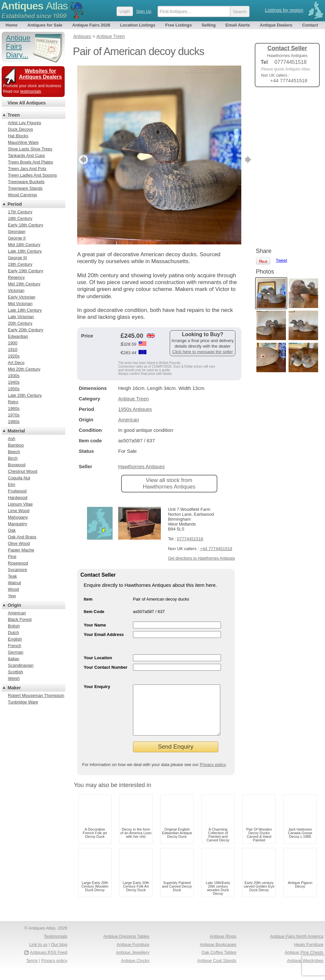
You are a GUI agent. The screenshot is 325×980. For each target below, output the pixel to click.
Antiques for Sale (45, 25)
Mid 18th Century (24, 245)
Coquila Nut (19, 478)
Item (88, 599)
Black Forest (20, 619)
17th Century (20, 212)
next (236, 160)
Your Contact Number (106, 667)
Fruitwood (17, 491)
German (16, 652)
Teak (12, 576)
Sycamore (18, 570)
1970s (14, 415)
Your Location (98, 658)
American (129, 420)
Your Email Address (104, 634)
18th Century (20, 218)
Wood (13, 589)
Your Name (95, 625)
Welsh (14, 678)
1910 (13, 349)
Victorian (16, 290)
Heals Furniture (309, 954)
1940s (14, 382)
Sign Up (144, 11)
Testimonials (55, 946)
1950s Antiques (135, 409)
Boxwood (17, 465)
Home (11, 25)
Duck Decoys (21, 129)
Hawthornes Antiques (141, 466)
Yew (12, 596)
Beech (14, 452)
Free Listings (178, 25)
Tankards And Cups (26, 155)
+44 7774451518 (216, 549)
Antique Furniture (133, 954)
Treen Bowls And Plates (31, 162)
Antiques (34, 6)
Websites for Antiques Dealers (41, 74)
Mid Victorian (20, 304)
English (15, 639)
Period (15, 204)
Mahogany (18, 517)
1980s (14, 422)
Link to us (38, 954)
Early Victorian (22, 297)
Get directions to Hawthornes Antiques (202, 558)
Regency (16, 277)
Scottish (15, 672)
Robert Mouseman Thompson (36, 695)
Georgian (17, 231)
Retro (13, 402)
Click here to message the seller (203, 352)
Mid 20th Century (24, 369)
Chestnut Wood (22, 471)
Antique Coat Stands (217, 970)
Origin (14, 605)
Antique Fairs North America (297, 946)
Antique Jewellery (133, 962)
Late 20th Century (25, 395)
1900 (13, 343)
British (14, 626)
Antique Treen (133, 399)
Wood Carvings (22, 195)
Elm (11, 484)
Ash (11, 439)
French (14, 646)
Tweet (282, 103)
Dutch (13, 633)
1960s (14, 408)
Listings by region (284, 10)
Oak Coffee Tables (219, 962)
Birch (13, 458)
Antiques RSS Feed (49, 962)
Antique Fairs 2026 (91, 25)
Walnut (14, 583)
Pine (12, 557)
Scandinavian (21, 665)
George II (17, 238)
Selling (209, 25)
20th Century (20, 323)
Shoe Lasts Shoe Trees (30, 149)
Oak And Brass (22, 537)
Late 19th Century (25, 310)
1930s (14, 376)
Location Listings (138, 25)
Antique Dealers (276, 25)
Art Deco (16, 363)
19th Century (20, 264)
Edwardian (18, 336)
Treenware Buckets (26, 182)
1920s (14, 356)
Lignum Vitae (20, 504)
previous (83, 160)
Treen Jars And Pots (27, 169)
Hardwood (18, 498)
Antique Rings (223, 946)
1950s (14, 389)
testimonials (31, 91)
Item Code (94, 612)
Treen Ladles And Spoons (32, 175)
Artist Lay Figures (24, 123)
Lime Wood (19, 511)
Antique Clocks (135, 970)
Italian (14, 659)
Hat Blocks (18, 136)
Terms (32, 970)
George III (17, 258)
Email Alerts (238, 25)
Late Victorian (21, 317)
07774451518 (190, 539)
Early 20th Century (26, 330)
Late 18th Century (25, 251)
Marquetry (18, 524)
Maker (14, 688)
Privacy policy (213, 774)
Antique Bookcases (218, 954)
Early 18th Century (26, 225)
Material (16, 431)
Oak (12, 530)
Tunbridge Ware (23, 702)
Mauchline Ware (23, 142)
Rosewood (18, 563)
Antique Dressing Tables (126, 946)
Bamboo (16, 445)
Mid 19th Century (24, 284)
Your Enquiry (97, 687)
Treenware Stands (25, 188)
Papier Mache (21, 550)
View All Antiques (27, 103)
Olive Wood (19, 543)
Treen (14, 115)
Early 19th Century (26, 271)
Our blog (59, 954)
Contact (310, 25)
